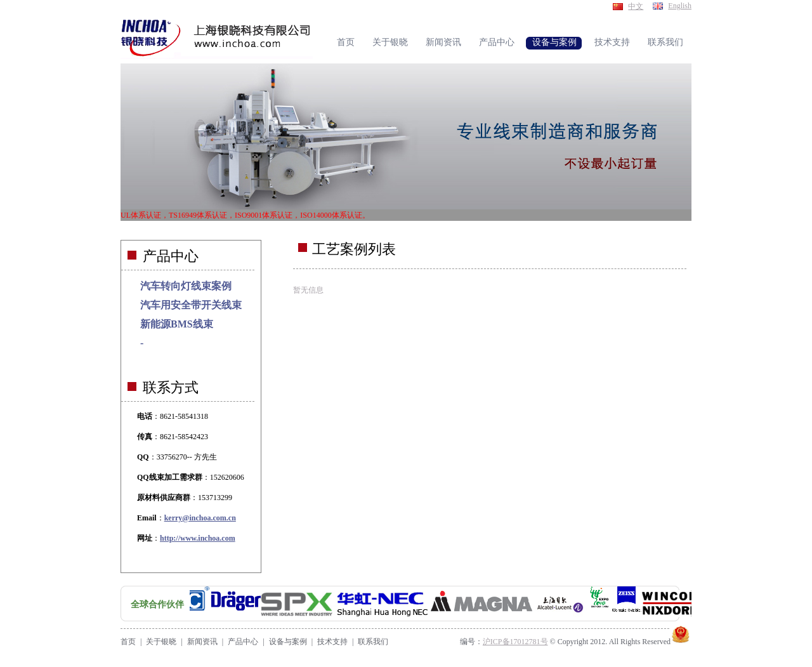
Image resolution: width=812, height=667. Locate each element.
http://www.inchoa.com (198, 538)
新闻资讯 (202, 642)
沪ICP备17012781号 (515, 642)
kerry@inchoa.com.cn (200, 518)
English (680, 6)
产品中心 (243, 642)
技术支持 (332, 642)
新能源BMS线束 (177, 324)
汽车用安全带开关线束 (191, 305)
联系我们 (373, 642)
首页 (128, 642)
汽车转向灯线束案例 (186, 286)
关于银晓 (161, 642)
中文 (636, 6)
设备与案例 (288, 642)
